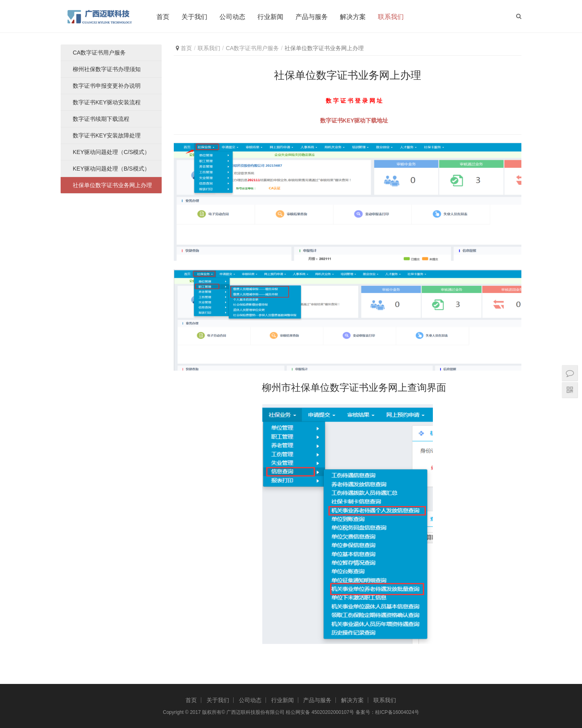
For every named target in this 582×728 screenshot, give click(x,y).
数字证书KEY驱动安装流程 (107, 102)
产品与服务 (312, 17)
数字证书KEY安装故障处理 (107, 135)
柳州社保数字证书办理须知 (107, 69)
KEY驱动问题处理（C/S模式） (111, 152)
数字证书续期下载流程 (101, 119)
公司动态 (232, 17)
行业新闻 (270, 17)
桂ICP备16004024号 (397, 712)
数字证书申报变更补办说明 (107, 86)
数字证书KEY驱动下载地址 (354, 120)
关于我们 (194, 17)
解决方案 (353, 17)
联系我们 (391, 17)
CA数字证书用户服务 (252, 48)
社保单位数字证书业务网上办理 (112, 185)
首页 (163, 17)
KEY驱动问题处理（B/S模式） (111, 169)
